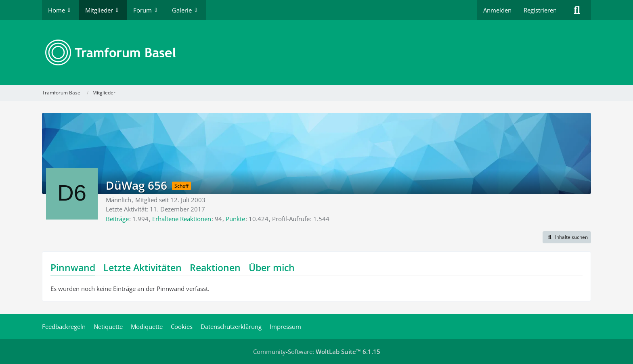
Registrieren (540, 10)
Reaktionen (215, 268)
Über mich (272, 268)
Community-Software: (317, 351)
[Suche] (577, 10)
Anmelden (497, 10)
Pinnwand (73, 268)
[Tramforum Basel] (316, 52)
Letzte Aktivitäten (143, 268)
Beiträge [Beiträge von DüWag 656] (117, 219)
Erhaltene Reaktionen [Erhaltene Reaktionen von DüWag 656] (182, 219)
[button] (567, 237)
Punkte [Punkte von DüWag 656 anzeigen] (235, 219)
